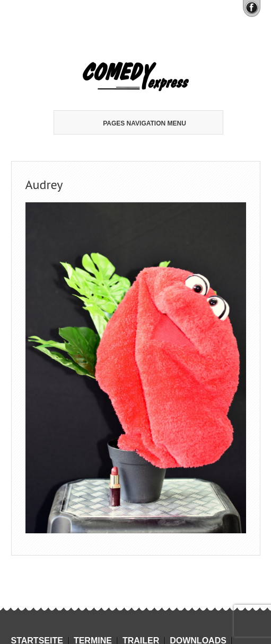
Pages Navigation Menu (134, 123)
